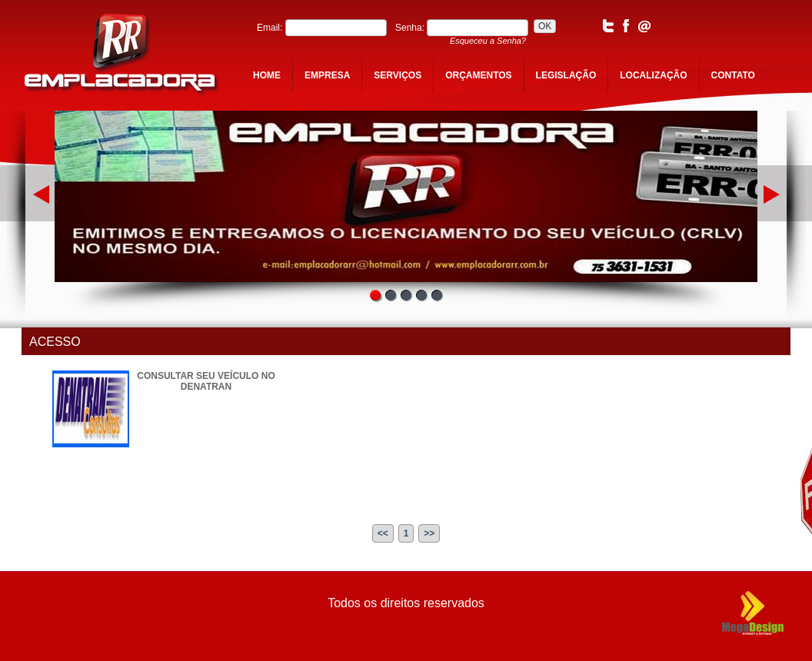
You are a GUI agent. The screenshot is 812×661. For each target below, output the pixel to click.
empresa (327, 75)
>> (429, 533)
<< (383, 533)
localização (653, 75)
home (267, 75)
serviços (398, 75)
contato (733, 75)
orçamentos (478, 75)
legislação (566, 75)
